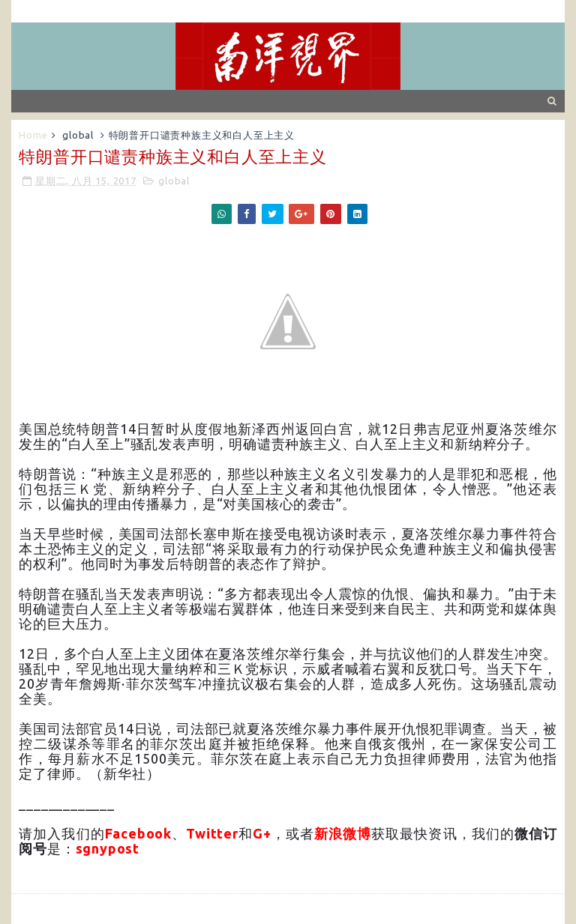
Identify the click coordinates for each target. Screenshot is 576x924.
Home (33, 135)
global (78, 135)
